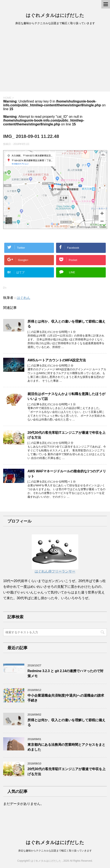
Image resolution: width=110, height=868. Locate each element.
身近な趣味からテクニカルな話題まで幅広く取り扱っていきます (55, 851)
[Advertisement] (55, 60)
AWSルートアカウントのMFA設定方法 (57, 360)
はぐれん (23, 298)
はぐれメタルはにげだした (55, 15)
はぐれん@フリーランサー (55, 569)
